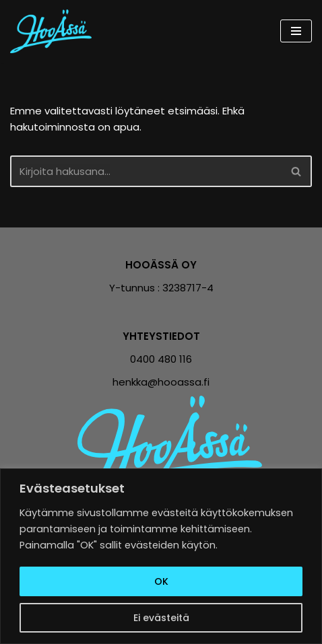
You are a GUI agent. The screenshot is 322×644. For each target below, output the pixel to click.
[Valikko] (296, 31)
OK (161, 581)
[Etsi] (146, 171)
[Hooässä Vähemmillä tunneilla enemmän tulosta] (54, 31)
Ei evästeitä (161, 618)
